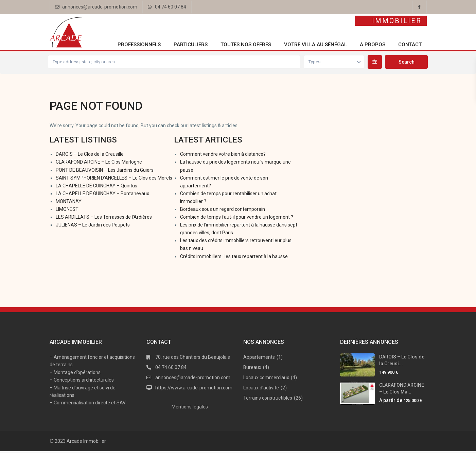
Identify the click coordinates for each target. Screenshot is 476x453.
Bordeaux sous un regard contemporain (223, 211)
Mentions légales (190, 408)
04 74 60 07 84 (171, 7)
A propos (373, 45)
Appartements (259, 359)
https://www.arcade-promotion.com (194, 389)
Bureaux (252, 369)
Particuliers (191, 45)
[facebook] (420, 7)
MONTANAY (69, 203)
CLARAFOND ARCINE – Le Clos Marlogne (99, 164)
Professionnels (139, 45)
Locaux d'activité (261, 389)
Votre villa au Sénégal (315, 45)
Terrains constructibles (268, 400)
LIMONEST (67, 211)
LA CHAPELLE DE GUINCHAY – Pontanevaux (102, 195)
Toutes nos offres (246, 45)
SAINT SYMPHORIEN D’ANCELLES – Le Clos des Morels (114, 180)
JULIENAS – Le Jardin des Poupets (93, 227)
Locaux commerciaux (266, 379)
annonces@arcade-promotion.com (100, 7)
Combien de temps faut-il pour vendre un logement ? (237, 219)
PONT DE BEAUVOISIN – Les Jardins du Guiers (105, 172)
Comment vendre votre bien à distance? (223, 156)
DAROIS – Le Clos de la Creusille (90, 156)
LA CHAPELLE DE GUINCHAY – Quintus (96, 187)
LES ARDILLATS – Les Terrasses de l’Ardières (104, 219)
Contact (410, 45)
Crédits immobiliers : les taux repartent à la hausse (234, 258)
